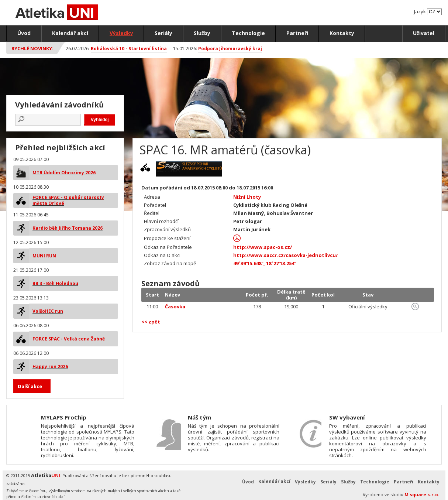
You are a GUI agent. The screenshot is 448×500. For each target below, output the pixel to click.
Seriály (163, 33)
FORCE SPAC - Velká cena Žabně (69, 339)
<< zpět (151, 322)
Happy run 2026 (50, 367)
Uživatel (424, 33)
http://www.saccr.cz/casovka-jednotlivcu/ (285, 255)
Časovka (175, 306)
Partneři (297, 33)
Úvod (24, 33)
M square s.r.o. (422, 495)
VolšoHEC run (48, 311)
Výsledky (121, 33)
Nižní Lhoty (247, 197)
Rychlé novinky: (32, 48)
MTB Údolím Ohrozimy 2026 (64, 173)
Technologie (248, 33)
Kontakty (342, 33)
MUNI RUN (44, 256)
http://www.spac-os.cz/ (263, 247)
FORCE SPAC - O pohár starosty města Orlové (68, 200)
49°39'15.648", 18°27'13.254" (265, 263)
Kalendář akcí (70, 33)
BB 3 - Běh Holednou (55, 283)
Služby (202, 33)
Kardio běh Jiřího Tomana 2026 (68, 228)
